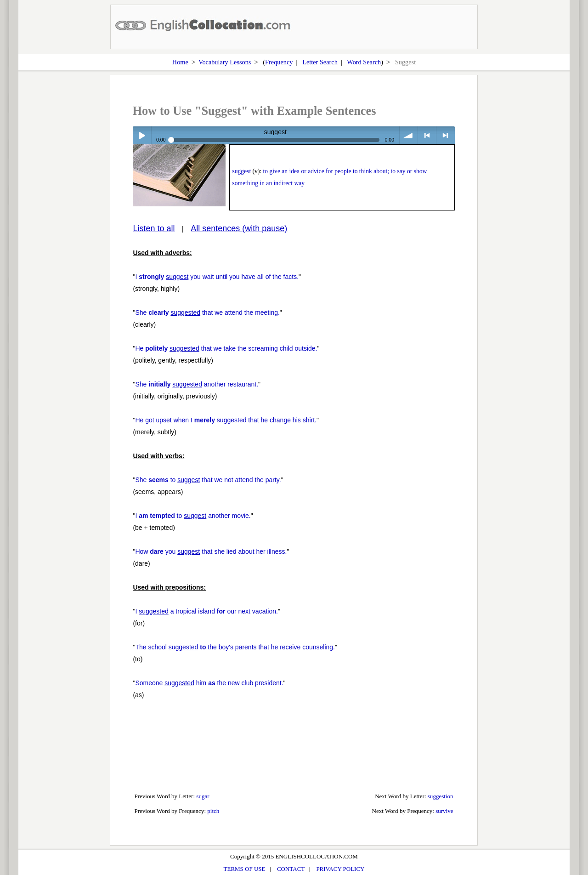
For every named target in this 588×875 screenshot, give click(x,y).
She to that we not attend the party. (208, 480)
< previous (427, 135)
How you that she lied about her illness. (211, 551)
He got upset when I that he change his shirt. (226, 420)
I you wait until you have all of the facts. (217, 277)
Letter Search (320, 62)
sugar (203, 796)
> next (445, 135)
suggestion (441, 796)
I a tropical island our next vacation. (206, 611)
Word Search (364, 62)
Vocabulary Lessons (225, 62)
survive (444, 811)
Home (180, 62)
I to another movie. (193, 516)
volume (409, 135)
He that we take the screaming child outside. (226, 348)
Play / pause (142, 135)
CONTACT (291, 869)
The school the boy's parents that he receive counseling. (235, 647)
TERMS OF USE (245, 869)
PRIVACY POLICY (340, 869)
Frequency (279, 62)
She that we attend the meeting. (207, 312)
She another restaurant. (197, 384)
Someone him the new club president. (209, 683)
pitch (213, 811)
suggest (241, 171)
